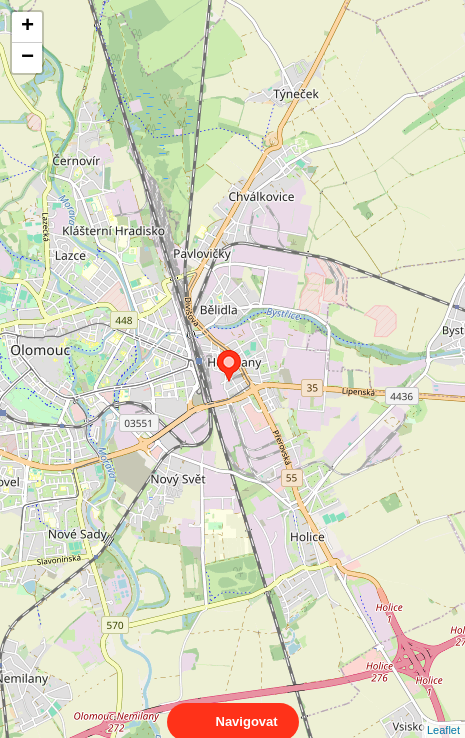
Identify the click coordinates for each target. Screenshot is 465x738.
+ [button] (27, 27)
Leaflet (443, 712)
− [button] (27, 58)
